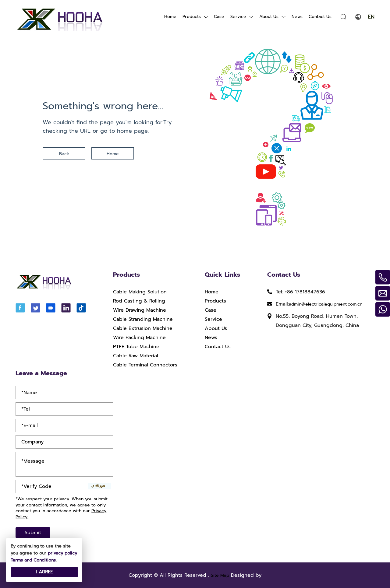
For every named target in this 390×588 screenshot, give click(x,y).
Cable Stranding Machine (143, 319)
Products (192, 17)
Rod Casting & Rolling (139, 301)
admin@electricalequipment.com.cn (326, 304)
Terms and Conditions (33, 560)
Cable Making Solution (140, 292)
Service (238, 17)
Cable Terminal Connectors (145, 365)
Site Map (220, 575)
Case (219, 17)
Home (170, 17)
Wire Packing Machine (139, 338)
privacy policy (62, 553)
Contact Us (320, 17)
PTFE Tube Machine (136, 347)
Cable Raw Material (136, 356)
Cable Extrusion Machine (143, 328)
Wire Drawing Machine (140, 310)
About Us (269, 17)
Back (64, 154)
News (297, 17)
